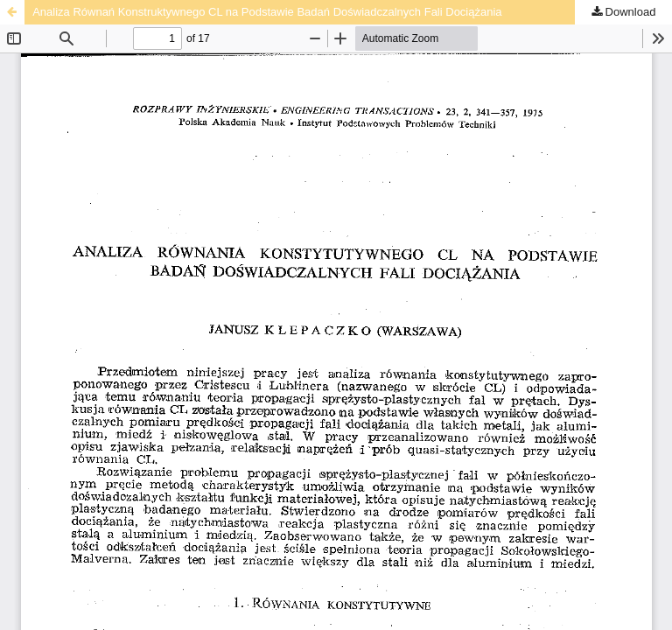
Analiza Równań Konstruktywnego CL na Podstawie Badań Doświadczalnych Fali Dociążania (267, 12)
